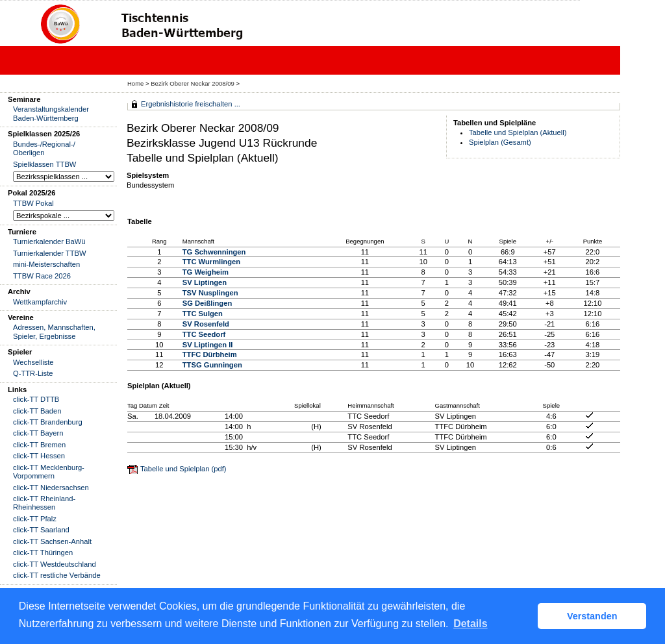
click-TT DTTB (36, 399)
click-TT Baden (37, 411)
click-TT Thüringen (43, 552)
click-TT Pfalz (35, 519)
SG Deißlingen (207, 303)
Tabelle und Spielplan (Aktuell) (518, 132)
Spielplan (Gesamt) (500, 142)
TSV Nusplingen (210, 293)
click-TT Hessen (39, 456)
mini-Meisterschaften (46, 264)
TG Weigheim (206, 272)
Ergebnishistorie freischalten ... (191, 104)
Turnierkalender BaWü (49, 241)
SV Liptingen (205, 282)
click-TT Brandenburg (48, 422)
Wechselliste (33, 362)
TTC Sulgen (203, 314)
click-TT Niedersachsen (51, 488)
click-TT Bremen (39, 445)
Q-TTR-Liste (33, 373)
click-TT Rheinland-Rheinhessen (44, 503)
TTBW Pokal (33, 203)
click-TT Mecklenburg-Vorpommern (49, 472)
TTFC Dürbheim (210, 354)
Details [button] (470, 624)
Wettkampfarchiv (40, 302)
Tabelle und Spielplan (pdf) (183, 469)
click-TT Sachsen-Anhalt (52, 541)
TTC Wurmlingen (211, 262)
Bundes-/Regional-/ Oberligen (44, 148)
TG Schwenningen (214, 252)
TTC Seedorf (204, 334)
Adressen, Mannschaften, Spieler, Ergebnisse (54, 331)
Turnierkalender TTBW (50, 253)
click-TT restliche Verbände (57, 575)
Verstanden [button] (592, 616)
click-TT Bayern (38, 433)
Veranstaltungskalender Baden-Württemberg (51, 113)
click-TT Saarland (41, 530)
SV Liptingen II (208, 345)
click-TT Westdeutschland (55, 564)
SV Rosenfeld (206, 324)
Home (135, 83)
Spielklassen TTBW (44, 164)
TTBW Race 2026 (42, 276)
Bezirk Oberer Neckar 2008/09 (193, 83)
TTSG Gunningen (212, 365)
